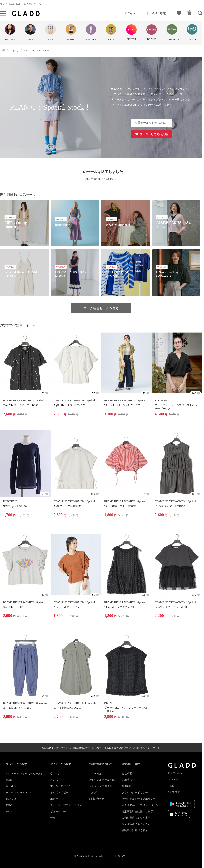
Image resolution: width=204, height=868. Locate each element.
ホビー (54, 799)
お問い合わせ (96, 799)
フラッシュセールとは (102, 780)
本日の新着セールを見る (101, 308)
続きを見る (165, 105)
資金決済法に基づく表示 (136, 824)
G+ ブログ (174, 792)
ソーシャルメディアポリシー (139, 799)
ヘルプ (92, 792)
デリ (53, 818)
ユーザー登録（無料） (154, 13)
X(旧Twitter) (175, 773)
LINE (171, 786)
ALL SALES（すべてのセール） (25, 773)
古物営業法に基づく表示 (136, 818)
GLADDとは (96, 773)
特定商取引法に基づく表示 (137, 811)
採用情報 (127, 780)
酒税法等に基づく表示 (135, 830)
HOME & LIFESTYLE (18, 792)
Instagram (173, 780)
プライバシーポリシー (135, 792)
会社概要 (127, 773)
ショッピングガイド (100, 786)
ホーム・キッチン (61, 786)
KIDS (9, 805)
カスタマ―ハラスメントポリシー (141, 805)
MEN (9, 780)
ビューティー (58, 811)
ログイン (130, 13)
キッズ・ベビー (59, 792)
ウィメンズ (57, 773)
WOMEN (11, 786)
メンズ (54, 780)
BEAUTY (11, 799)
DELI (9, 811)
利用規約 (127, 786)
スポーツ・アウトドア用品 (66, 805)
